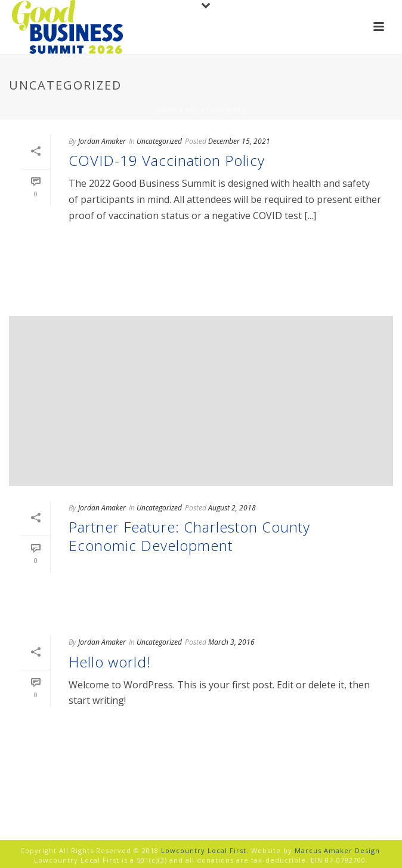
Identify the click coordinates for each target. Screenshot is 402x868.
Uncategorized (216, 110)
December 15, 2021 (239, 141)
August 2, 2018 (232, 508)
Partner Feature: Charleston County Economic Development (189, 536)
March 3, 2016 (231, 642)
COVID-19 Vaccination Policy (167, 160)
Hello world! (110, 662)
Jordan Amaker (102, 141)
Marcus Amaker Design (337, 850)
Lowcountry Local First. (205, 850)
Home (166, 110)
